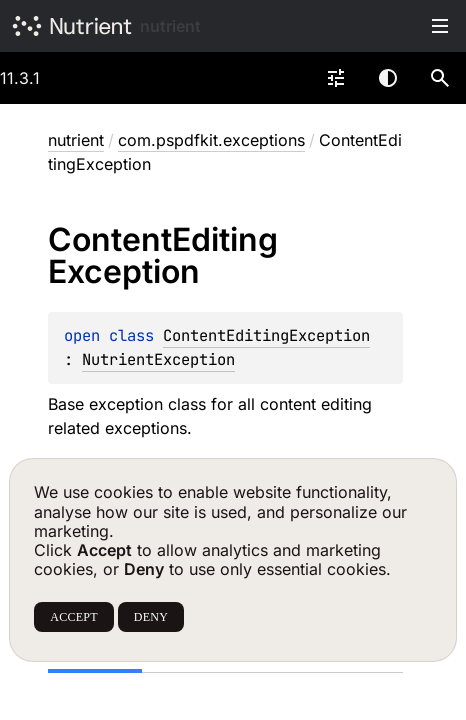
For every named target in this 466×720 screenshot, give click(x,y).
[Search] (440, 78)
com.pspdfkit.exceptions (211, 140)
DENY (151, 617)
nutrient (170, 26)
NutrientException (158, 359)
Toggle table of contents (440, 26)
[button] (440, 78)
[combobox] (336, 78)
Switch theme (388, 78)
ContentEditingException (266, 335)
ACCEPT (73, 617)
